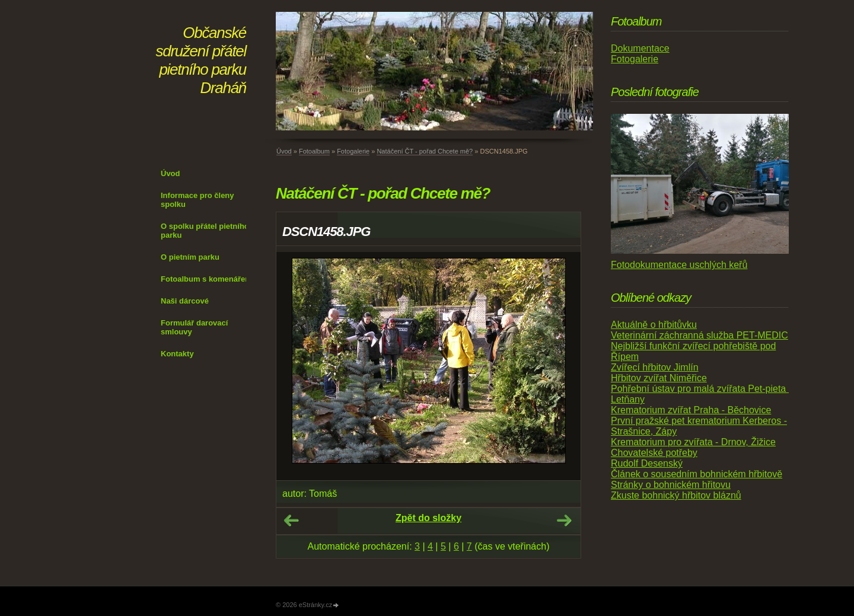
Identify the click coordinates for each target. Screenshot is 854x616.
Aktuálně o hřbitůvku (654, 325)
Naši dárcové (185, 301)
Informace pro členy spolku (197, 200)
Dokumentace (640, 48)
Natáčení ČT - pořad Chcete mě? (425, 151)
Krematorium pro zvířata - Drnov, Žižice (693, 442)
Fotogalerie (353, 151)
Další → (564, 521)
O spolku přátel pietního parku (205, 231)
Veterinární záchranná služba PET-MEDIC (700, 335)
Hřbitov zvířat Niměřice (659, 378)
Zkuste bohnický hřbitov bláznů (676, 495)
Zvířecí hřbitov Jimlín (655, 367)
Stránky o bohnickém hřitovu (671, 485)
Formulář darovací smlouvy (194, 327)
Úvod (171, 173)
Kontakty (177, 354)
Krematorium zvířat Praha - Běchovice (691, 410)
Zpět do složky (428, 518)
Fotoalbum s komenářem (206, 279)
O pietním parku (190, 257)
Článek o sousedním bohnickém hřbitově (697, 474)
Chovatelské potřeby (654, 453)
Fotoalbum (314, 151)
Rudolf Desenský (647, 463)
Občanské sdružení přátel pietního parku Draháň (201, 60)
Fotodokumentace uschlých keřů (679, 265)
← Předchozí (291, 521)
